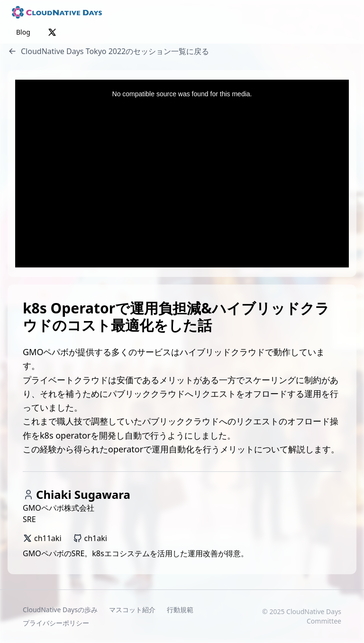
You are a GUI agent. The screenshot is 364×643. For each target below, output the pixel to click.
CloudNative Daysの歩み (60, 610)
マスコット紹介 (132, 610)
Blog (23, 32)
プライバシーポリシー (56, 623)
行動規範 (180, 610)
